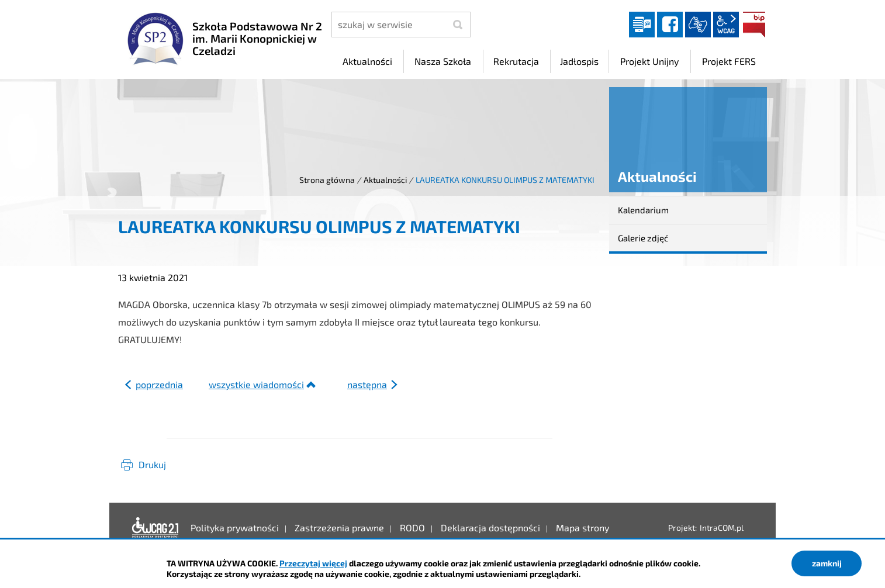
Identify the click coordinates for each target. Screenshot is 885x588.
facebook (670, 25)
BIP (754, 25)
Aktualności (385, 180)
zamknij (827, 563)
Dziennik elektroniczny (642, 25)
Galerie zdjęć (643, 238)
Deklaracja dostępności (155, 528)
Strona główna (327, 180)
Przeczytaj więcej (313, 563)
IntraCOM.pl (722, 528)
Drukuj (152, 464)
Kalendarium (643, 210)
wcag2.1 (726, 25)
